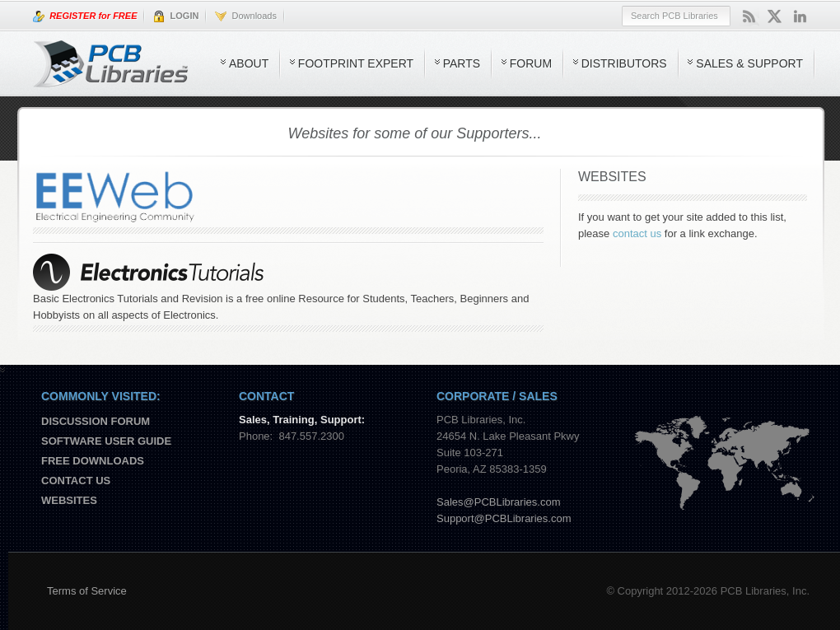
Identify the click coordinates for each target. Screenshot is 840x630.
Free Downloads (93, 461)
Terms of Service (87, 591)
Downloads (246, 16)
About (249, 63)
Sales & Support (749, 63)
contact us (637, 233)
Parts (462, 63)
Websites (69, 500)
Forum (531, 63)
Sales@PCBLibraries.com (498, 502)
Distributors (624, 63)
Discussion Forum (96, 421)
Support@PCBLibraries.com (504, 518)
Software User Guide (106, 441)
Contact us (76, 481)
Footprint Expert (356, 63)
